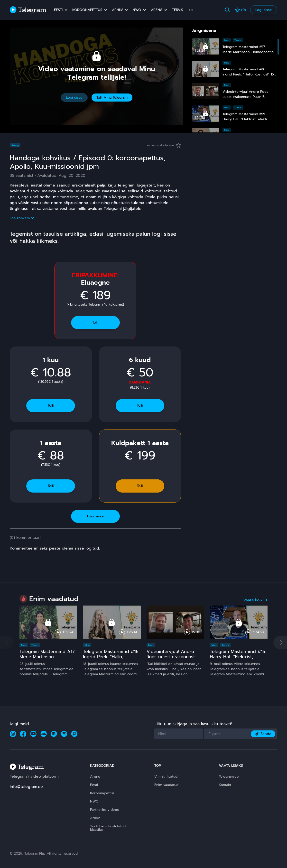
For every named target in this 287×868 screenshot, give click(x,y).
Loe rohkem (22, 218)
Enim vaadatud (166, 785)
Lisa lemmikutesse (162, 145)
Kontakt (225, 785)
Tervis (178, 10)
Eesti (58, 10)
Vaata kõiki (255, 600)
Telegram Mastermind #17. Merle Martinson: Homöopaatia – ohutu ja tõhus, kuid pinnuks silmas (48, 659)
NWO (137, 10)
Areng (157, 10)
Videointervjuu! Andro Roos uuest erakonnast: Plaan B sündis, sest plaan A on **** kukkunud (175, 659)
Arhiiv (117, 10)
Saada (263, 734)
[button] (280, 643)
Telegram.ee (229, 777)
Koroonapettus (87, 10)
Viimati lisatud (166, 777)
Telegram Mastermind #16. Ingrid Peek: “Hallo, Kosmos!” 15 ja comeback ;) (248, 74)
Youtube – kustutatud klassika (108, 828)
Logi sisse (264, 10)
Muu (227, 40)
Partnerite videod (105, 810)
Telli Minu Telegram (112, 98)
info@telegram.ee (26, 787)
